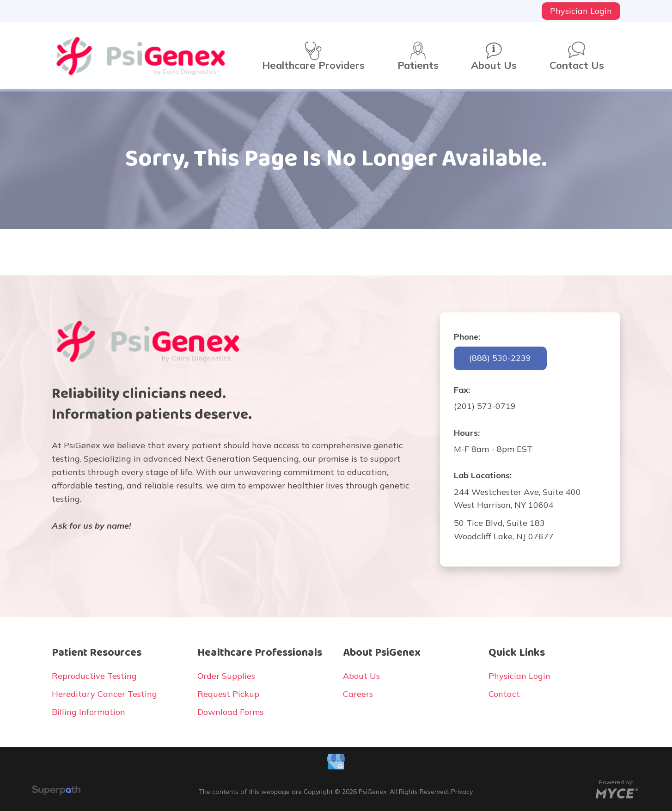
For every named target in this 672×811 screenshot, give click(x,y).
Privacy (462, 792)
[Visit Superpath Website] (56, 792)
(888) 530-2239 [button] (500, 358)
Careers (358, 694)
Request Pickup (228, 694)
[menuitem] (581, 11)
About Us (361, 676)
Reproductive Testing (94, 676)
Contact (504, 694)
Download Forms (230, 712)
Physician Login (519, 676)
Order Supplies (226, 676)
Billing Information (89, 712)
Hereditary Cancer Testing (104, 694)
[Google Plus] (336, 763)
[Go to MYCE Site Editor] (616, 792)
